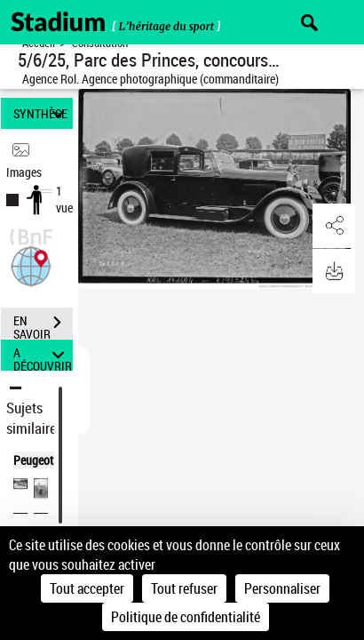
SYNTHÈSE (41, 113)
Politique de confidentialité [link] (186, 617)
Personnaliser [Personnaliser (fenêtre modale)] (282, 588)
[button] (31, 264)
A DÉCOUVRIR (43, 355)
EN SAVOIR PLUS (43, 324)
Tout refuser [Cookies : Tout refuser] (184, 588)
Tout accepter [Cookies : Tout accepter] (87, 588)
